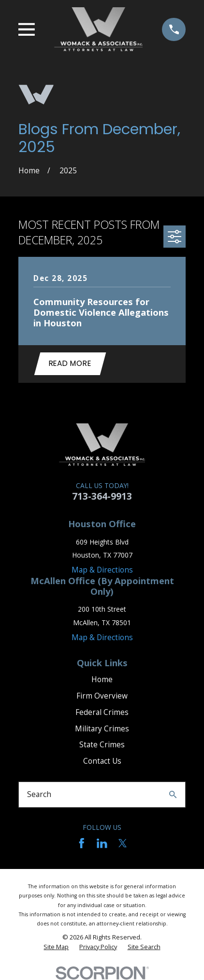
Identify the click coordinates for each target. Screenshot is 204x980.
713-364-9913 (102, 496)
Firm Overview (102, 696)
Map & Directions (102, 570)
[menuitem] (56, 947)
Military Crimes (102, 729)
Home (102, 679)
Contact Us (102, 761)
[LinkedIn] (102, 843)
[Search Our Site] (173, 794)
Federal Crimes (102, 712)
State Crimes (102, 745)
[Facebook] (82, 843)
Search (39, 794)
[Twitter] (123, 843)
